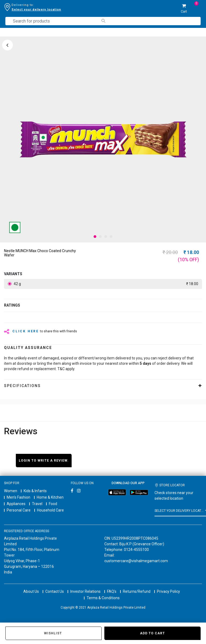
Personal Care (19, 510)
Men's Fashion (19, 497)
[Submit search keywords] (103, 21)
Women (11, 491)
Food (53, 504)
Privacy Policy (168, 587)
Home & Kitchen (50, 497)
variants (13, 274)
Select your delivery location (36, 10)
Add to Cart (152, 633)
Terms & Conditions (103, 593)
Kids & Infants (35, 491)
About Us (31, 587)
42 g (106, 284)
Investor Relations (85, 587)
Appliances (16, 504)
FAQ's (112, 587)
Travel (37, 504)
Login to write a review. (44, 461)
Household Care (50, 510)
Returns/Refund (137, 587)
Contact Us (55, 587)
